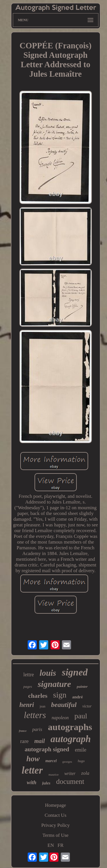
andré (78, 697)
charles (38, 696)
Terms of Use (55, 835)
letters (35, 715)
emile (80, 750)
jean (43, 706)
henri (27, 705)
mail (40, 741)
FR (61, 845)
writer (70, 773)
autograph (71, 739)
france (23, 731)
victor (87, 706)
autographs (70, 727)
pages (28, 686)
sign (60, 695)
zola (85, 773)
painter (82, 686)
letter (32, 770)
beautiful (64, 705)
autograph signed (47, 749)
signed (75, 672)
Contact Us (55, 815)
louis (48, 673)
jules (46, 783)
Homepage (56, 805)
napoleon (60, 718)
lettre (29, 675)
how (33, 759)
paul (81, 716)
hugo (81, 761)
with (32, 782)
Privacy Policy (56, 825)
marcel (51, 761)
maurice (53, 774)
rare (25, 741)
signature (54, 684)
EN (51, 845)
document (70, 781)
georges (67, 762)
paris (37, 729)
